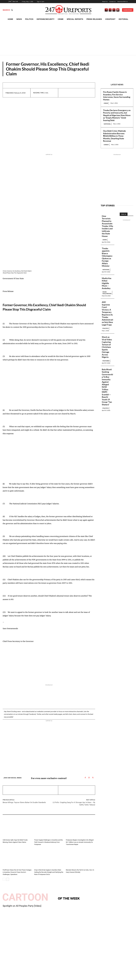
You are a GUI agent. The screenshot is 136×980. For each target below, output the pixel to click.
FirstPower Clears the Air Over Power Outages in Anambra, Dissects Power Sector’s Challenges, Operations (17, 872)
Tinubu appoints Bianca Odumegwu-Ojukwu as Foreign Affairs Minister (107, 257)
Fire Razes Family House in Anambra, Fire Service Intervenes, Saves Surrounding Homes (117, 96)
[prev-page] (4, 879)
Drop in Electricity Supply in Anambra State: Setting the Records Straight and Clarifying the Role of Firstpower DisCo (49, 872)
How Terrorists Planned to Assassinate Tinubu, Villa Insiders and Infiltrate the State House (107, 226)
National (107, 124)
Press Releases (121, 74)
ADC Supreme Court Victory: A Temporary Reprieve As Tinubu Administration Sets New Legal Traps (107, 313)
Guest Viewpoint (39, 837)
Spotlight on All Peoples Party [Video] (22, 906)
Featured (106, 361)
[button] (8, 10)
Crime (106, 103)
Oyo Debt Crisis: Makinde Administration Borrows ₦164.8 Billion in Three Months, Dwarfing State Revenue (114, 136)
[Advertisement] (68, 38)
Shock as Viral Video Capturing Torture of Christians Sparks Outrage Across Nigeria (107, 347)
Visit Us (124, 214)
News (68, 837)
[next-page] (8, 879)
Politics (105, 328)
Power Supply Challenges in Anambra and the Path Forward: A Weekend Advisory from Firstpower (49, 842)
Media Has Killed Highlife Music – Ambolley (107, 283)
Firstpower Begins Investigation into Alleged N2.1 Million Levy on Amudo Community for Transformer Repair (80, 842)
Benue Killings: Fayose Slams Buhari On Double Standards (24, 802)
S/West (106, 145)
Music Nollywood (107, 293)
